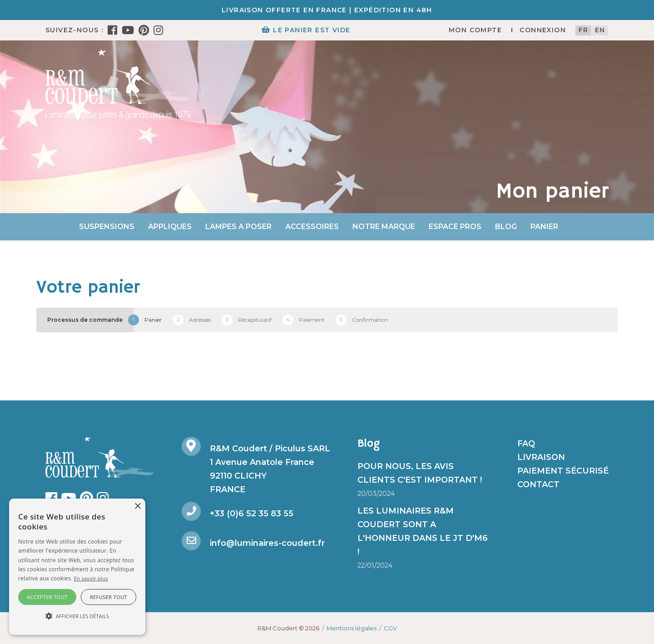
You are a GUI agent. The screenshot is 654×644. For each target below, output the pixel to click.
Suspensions (107, 227)
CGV (390, 628)
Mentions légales (352, 628)
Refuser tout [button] (109, 597)
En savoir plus (91, 578)
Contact (538, 484)
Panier (544, 227)
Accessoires (312, 227)
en (600, 30)
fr (584, 30)
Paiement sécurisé (563, 471)
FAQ (526, 444)
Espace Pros (455, 227)
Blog (506, 227)
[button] (77, 616)
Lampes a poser (238, 227)
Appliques (170, 227)
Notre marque (384, 227)
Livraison (541, 457)
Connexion (543, 30)
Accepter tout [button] (47, 597)
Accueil (55, 227)
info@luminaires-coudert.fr (267, 543)
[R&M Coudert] (118, 84)
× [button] (137, 507)
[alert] (77, 567)
